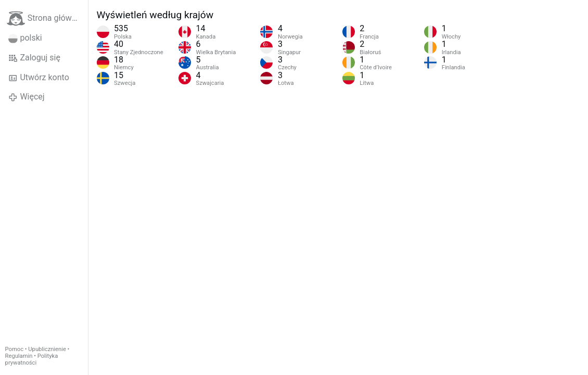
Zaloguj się (34, 58)
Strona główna (44, 18)
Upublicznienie (47, 349)
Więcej (27, 97)
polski (25, 38)
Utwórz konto (39, 78)
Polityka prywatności (32, 359)
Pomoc (14, 349)
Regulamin (19, 356)
